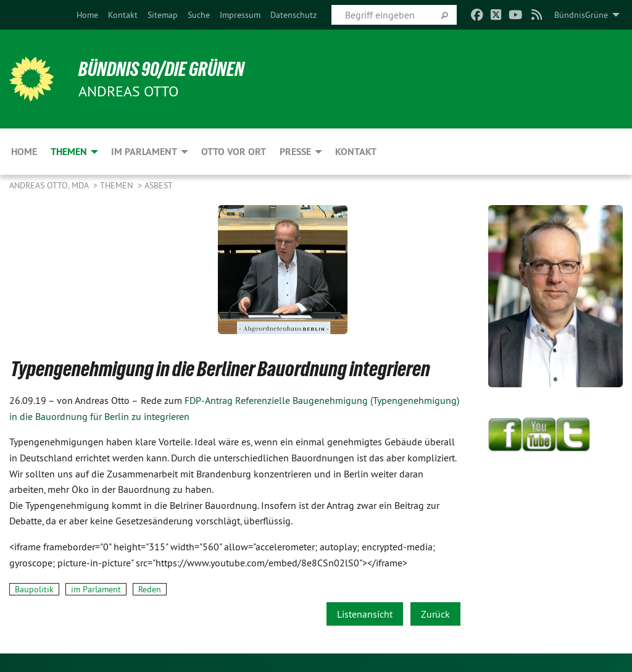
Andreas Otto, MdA (50, 185)
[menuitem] (87, 15)
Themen (118, 185)
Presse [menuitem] (295, 152)
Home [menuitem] (24, 152)
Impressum (240, 15)
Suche (199, 15)
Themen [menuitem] (69, 152)
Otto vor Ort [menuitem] (234, 152)
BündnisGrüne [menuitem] (581, 15)
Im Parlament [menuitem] (144, 152)
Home (87, 15)
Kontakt (123, 15)
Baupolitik (34, 589)
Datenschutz (293, 15)
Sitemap (163, 15)
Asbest (159, 185)
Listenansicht (365, 614)
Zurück (435, 614)
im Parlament (96, 589)
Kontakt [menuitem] (356, 152)
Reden (150, 589)
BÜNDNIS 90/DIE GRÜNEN (161, 69)
